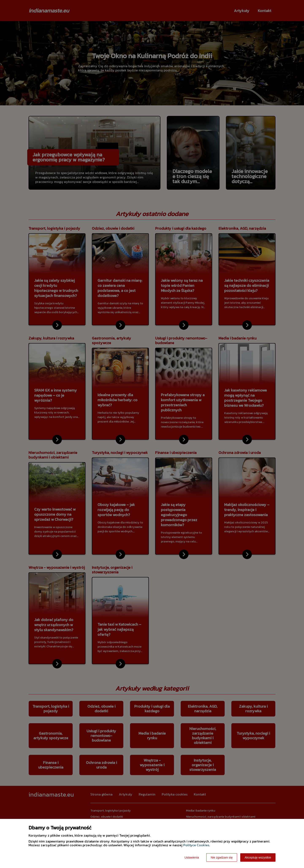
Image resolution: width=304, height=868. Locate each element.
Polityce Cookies (196, 845)
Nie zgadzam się (222, 857)
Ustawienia (192, 857)
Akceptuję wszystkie (258, 857)
